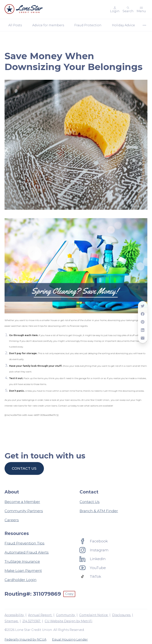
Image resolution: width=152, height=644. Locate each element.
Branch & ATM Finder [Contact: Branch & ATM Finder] (99, 511)
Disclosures (122, 615)
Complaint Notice (94, 615)
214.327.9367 (32, 621)
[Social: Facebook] (94, 541)
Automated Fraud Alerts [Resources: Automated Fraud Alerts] (27, 552)
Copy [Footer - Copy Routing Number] (69, 594)
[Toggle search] (128, 10)
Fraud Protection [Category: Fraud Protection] (88, 25)
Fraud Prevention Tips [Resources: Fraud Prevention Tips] (25, 543)
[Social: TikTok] (90, 576)
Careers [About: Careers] (12, 520)
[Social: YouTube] (93, 568)
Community (66, 615)
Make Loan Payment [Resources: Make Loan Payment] (23, 571)
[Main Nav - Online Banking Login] (115, 10)
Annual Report (40, 615)
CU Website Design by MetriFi (68, 621)
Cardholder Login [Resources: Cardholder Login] (21, 580)
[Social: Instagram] (94, 550)
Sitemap (12, 621)
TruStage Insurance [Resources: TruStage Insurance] (22, 561)
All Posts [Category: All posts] (15, 25)
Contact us (24, 468)
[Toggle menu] (141, 10)
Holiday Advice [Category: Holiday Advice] (123, 25)
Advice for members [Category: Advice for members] (48, 25)
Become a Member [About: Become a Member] (22, 502)
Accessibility (15, 615)
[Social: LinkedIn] (93, 559)
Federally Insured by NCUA (25, 640)
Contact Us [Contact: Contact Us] (90, 502)
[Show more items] (144, 25)
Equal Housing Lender (70, 640)
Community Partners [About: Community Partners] (24, 511)
